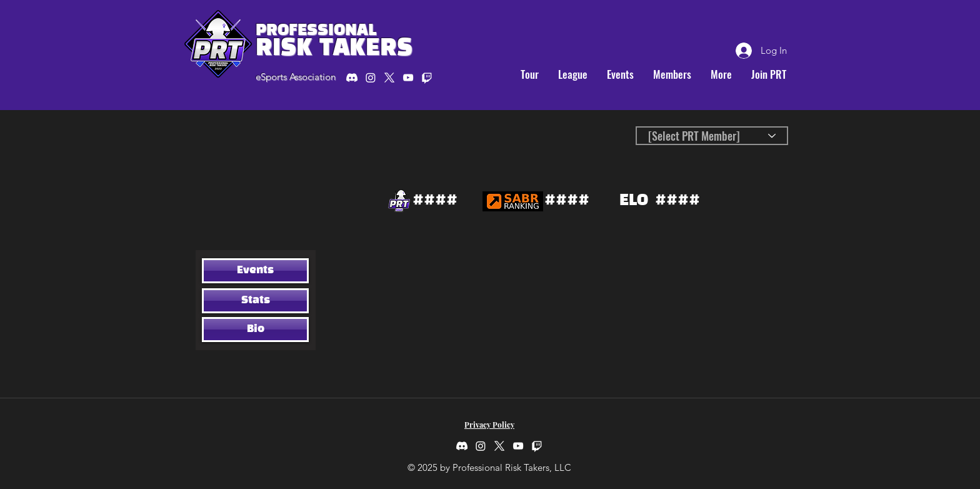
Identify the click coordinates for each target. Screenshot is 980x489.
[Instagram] (371, 78)
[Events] (255, 271)
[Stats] (255, 301)
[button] (529, 74)
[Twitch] (537, 446)
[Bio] (255, 330)
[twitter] (389, 78)
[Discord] (352, 78)
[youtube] (408, 78)
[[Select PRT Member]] (712, 136)
